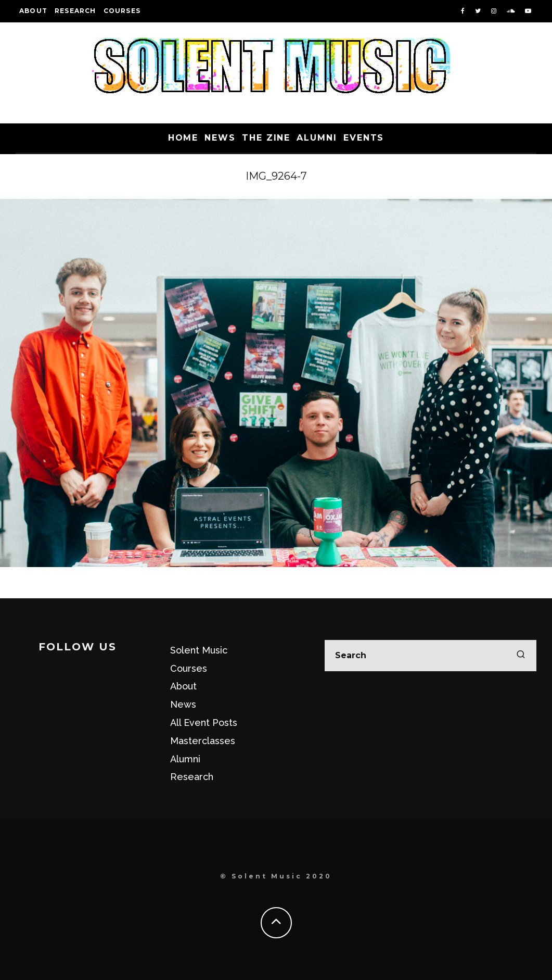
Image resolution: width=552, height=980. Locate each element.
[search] (521, 656)
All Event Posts (204, 723)
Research (75, 11)
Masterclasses (203, 741)
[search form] (431, 656)
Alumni (317, 138)
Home (183, 138)
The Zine (266, 138)
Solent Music (199, 650)
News (220, 138)
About (33, 11)
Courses (122, 11)
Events (364, 138)
